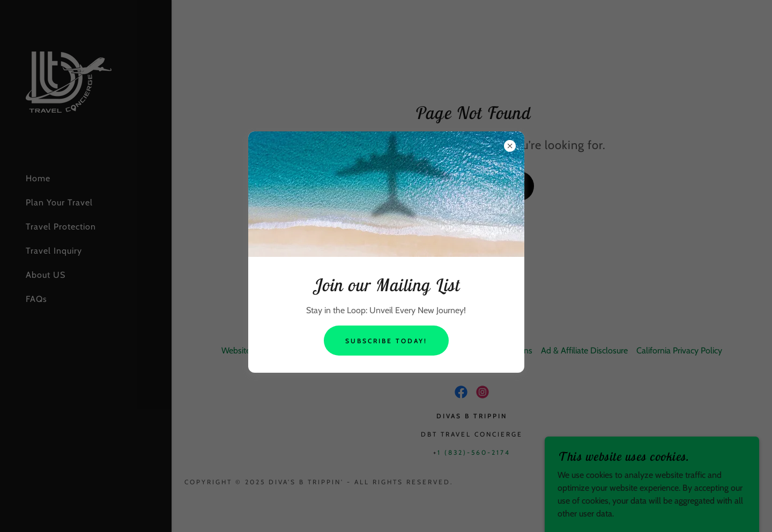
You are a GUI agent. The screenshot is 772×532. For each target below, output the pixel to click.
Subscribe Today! (386, 341)
